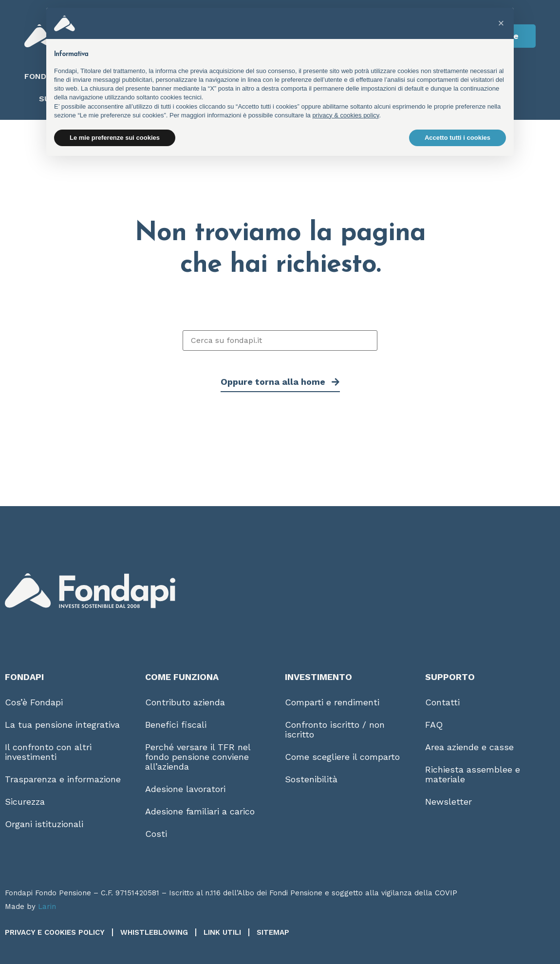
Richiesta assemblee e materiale (473, 774)
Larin (47, 907)
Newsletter (448, 802)
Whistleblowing (154, 932)
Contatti (442, 702)
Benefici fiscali (176, 725)
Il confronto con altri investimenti (48, 752)
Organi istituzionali (44, 824)
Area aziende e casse (469, 747)
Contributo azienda (185, 702)
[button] (501, 23)
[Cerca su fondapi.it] (280, 340)
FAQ (434, 725)
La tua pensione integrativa (62, 725)
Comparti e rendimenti (332, 702)
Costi (156, 834)
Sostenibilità (311, 779)
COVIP (446, 893)
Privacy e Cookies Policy (55, 932)
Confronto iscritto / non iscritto (335, 729)
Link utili (222, 932)
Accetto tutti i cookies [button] (457, 138)
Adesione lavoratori (185, 789)
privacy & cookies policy (345, 115)
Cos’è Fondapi (34, 702)
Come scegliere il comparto (342, 757)
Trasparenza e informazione (63, 779)
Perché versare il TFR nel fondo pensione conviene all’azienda (198, 757)
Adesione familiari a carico (200, 811)
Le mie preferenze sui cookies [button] (115, 138)
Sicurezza (25, 802)
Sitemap (273, 932)
